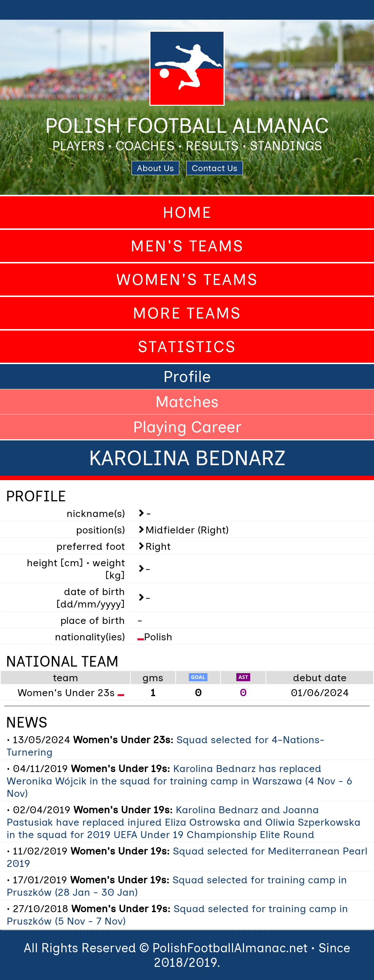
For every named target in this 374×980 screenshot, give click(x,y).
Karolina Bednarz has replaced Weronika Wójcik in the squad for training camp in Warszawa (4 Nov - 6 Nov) (180, 781)
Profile (187, 377)
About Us (155, 168)
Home (187, 212)
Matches (187, 402)
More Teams (187, 313)
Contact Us (215, 168)
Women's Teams (187, 279)
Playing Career (187, 427)
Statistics (187, 347)
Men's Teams (187, 246)
